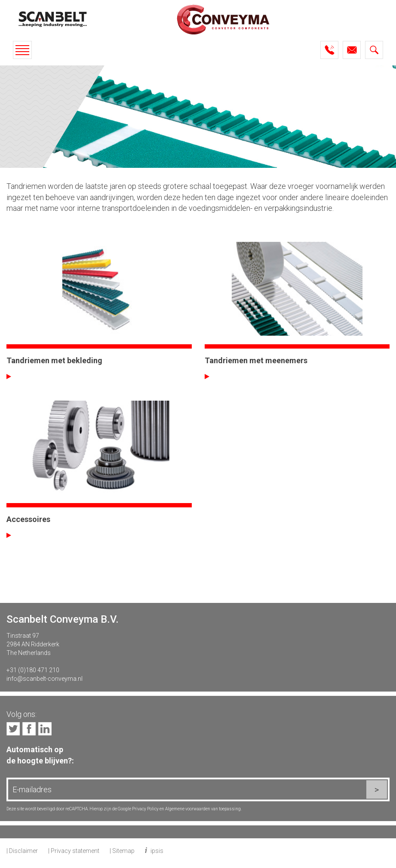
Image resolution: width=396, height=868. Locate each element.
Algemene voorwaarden (188, 809)
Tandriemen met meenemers (256, 360)
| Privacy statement (74, 851)
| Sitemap (122, 851)
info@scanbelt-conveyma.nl (45, 679)
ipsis (157, 851)
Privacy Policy (145, 809)
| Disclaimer (22, 851)
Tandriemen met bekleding (54, 360)
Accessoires (28, 519)
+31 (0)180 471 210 (33, 670)
